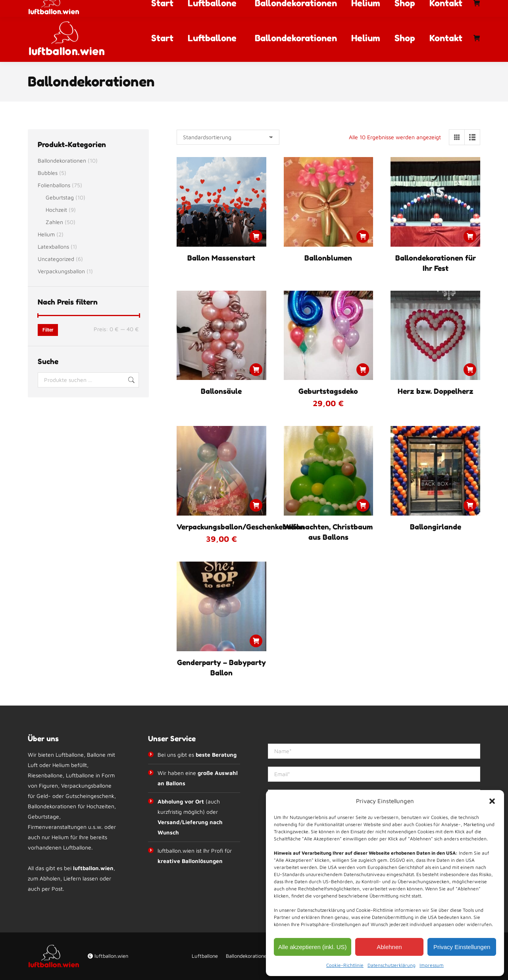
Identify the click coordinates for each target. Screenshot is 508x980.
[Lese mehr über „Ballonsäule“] (256, 370)
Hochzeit (56, 210)
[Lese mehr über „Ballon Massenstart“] (256, 236)
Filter (48, 330)
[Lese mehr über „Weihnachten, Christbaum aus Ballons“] (363, 505)
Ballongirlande (436, 527)
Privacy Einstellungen (462, 947)
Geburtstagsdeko (328, 391)
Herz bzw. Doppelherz (436, 391)
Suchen (131, 380)
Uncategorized (56, 259)
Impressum (432, 965)
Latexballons (53, 246)
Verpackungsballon (61, 271)
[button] (492, 801)
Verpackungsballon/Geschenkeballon (241, 527)
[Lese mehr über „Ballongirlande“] (470, 505)
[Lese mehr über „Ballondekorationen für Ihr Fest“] (470, 236)
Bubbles (48, 173)
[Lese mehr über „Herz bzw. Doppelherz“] (470, 370)
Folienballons (54, 185)
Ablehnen (389, 947)
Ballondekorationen (62, 160)
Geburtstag (60, 197)
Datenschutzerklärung (392, 965)
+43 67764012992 (184, 7)
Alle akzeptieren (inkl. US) (313, 947)
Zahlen (54, 222)
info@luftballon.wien (251, 7)
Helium (46, 234)
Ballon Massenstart (221, 258)
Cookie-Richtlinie (345, 965)
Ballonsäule (221, 391)
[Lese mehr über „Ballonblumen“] (363, 236)
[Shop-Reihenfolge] (228, 137)
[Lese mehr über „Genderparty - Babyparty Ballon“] (256, 641)
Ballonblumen (328, 258)
